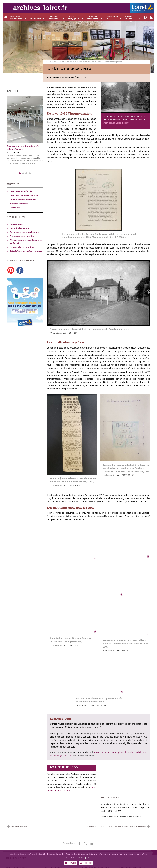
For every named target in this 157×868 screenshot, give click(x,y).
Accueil (61, 62)
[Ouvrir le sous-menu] (18, 17)
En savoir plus (83, 857)
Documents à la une (86, 62)
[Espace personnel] (151, 17)
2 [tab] (23, 174)
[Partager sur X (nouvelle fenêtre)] (85, 843)
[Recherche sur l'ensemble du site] (145, 17)
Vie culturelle (71, 62)
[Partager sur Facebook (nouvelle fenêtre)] (79, 843)
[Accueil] (6, 17)
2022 (99, 62)
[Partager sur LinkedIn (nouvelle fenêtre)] (91, 843)
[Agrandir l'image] (125, 97)
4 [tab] (30, 174)
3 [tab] (27, 174)
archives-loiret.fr (40, 8)
